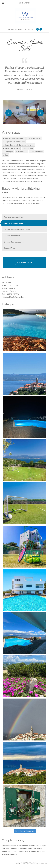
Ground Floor (10, 248)
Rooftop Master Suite (13, 217)
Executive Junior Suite (14, 223)
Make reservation (25, 262)
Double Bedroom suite (14, 236)
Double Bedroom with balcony (17, 229)
